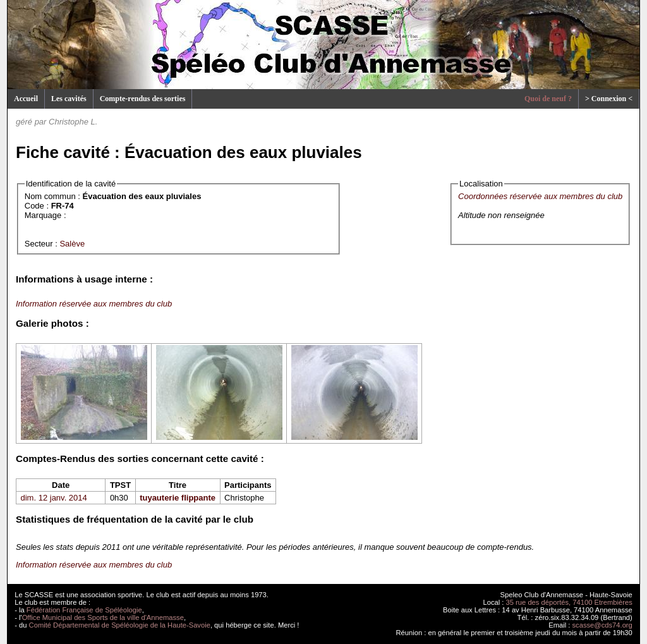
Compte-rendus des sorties (143, 99)
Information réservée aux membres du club (94, 304)
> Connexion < (609, 99)
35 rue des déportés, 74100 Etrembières (569, 602)
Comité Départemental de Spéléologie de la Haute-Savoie (120, 625)
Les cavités (69, 99)
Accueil (26, 99)
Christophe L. (73, 122)
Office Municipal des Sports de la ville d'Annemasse (103, 617)
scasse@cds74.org (602, 625)
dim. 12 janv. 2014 (54, 498)
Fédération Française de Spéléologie (84, 610)
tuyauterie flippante (178, 498)
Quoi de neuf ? (548, 99)
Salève (72, 244)
